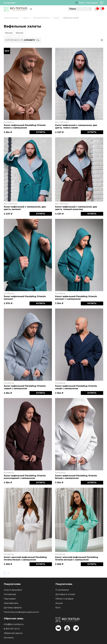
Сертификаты (11, 603)
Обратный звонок (13, 633)
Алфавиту (30, 40)
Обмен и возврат (65, 599)
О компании (62, 590)
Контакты (9, 638)
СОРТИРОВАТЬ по (20, 40)
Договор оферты (13, 608)
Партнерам (10, 599)
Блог (58, 608)
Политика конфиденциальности (21, 612)
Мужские (20, 33)
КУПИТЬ (41, 132)
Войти (82, 3)
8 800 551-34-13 (12, 629)
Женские (9, 33)
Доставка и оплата (65, 594)
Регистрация (92, 3)
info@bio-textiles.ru (14, 624)
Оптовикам (10, 594)
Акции (59, 603)
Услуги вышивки (13, 590)
